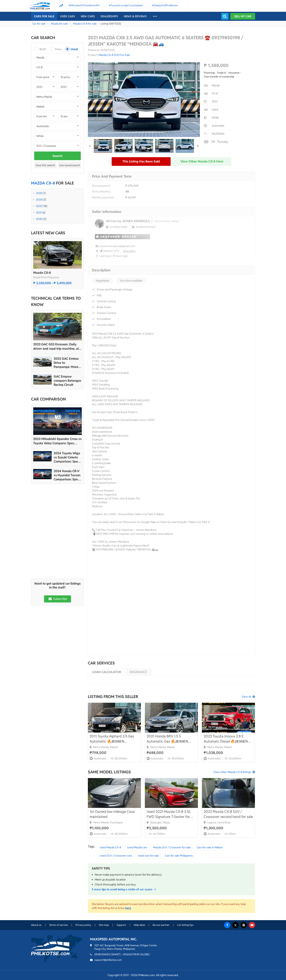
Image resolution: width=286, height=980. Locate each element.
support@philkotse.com (108, 960)
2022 (39, 206)
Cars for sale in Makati (209, 847)
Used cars (68, 16)
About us (36, 925)
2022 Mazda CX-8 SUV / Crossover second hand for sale (228, 814)
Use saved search (70, 165)
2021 (39, 213)
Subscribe (57, 599)
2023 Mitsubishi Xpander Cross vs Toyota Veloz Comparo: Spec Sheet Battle (57, 441)
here (128, 908)
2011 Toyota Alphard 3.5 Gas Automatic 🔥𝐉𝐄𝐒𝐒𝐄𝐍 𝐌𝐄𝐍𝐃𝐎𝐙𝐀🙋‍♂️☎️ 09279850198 (112, 739)
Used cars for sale (148, 856)
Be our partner (161, 925)
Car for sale (39, 24)
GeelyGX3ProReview (166, 5)
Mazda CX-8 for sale (85, 24)
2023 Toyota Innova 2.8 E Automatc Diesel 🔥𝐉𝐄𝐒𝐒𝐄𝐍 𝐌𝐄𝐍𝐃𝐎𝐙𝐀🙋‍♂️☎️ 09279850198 (226, 739)
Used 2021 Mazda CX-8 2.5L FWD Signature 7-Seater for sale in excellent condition (169, 814)
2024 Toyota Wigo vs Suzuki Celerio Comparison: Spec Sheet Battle (67, 457)
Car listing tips (185, 925)
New (58, 49)
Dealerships (109, 16)
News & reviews (135, 16)
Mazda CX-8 (42, 273)
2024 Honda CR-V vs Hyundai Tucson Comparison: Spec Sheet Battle (67, 475)
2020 (39, 219)
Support (121, 925)
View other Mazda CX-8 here (202, 161)
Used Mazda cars (137, 847)
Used (74, 49)
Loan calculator (107, 672)
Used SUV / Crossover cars (116, 856)
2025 (39, 193)
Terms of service (58, 925)
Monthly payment (103, 197)
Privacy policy (83, 925)
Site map (104, 925)
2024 (39, 200)
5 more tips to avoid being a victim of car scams (124, 889)
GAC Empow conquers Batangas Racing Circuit (67, 381)
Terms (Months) (101, 192)
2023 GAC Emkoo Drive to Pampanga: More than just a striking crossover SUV (67, 363)
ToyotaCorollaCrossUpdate (127, 5)
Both (43, 49)
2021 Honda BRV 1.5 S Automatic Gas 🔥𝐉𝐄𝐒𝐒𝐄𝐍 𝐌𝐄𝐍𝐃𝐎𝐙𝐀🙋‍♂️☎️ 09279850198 (167, 739)
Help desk (139, 925)
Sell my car (243, 16)
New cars (88, 16)
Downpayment (101, 186)
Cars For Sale (44, 16)
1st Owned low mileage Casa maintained (112, 814)
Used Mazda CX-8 (110, 847)
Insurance (138, 672)
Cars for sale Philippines (179, 856)
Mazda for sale (59, 24)
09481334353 (102, 954)
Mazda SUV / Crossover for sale (172, 847)
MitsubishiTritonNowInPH (85, 5)
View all (246, 697)
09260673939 (131, 954)
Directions (129, 251)
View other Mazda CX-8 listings (232, 772)
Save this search (45, 165)
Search (57, 156)
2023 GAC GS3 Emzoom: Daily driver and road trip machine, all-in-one (57, 347)
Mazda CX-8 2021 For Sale (114, 55)
